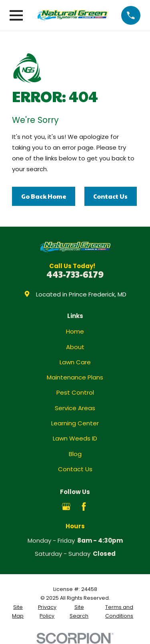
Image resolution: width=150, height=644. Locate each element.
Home (75, 331)
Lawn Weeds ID (75, 438)
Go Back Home (44, 196)
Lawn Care (75, 362)
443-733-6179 (75, 274)
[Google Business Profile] (66, 507)
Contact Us (110, 196)
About (75, 347)
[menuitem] (18, 612)
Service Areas (75, 408)
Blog (75, 454)
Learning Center (75, 423)
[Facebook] (84, 507)
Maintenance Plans (75, 377)
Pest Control (75, 392)
